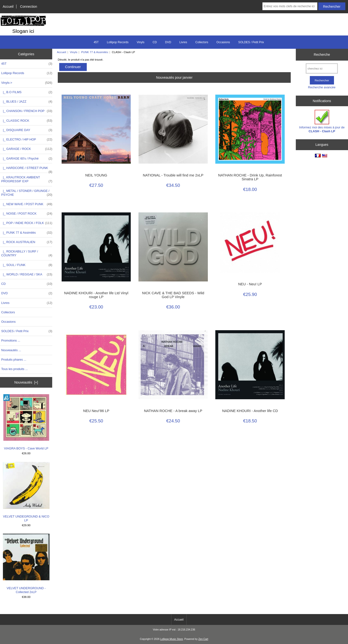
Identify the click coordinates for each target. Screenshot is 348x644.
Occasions (223, 42)
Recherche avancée (322, 87)
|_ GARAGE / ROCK (27, 149)
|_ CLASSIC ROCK (27, 121)
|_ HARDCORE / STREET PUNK (27, 169)
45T (96, 42)
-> (27, 83)
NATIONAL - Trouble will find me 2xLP (173, 175)
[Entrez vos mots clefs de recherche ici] (290, 6)
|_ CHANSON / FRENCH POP (27, 111)
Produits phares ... (14, 360)
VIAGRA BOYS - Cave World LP (26, 422)
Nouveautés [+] (26, 382)
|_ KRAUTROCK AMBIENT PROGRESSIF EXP (27, 179)
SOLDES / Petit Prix (251, 42)
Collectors (202, 42)
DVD (168, 42)
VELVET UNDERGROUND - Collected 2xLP (26, 564)
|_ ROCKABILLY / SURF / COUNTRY (27, 253)
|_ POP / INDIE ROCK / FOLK (27, 223)
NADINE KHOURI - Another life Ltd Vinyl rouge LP (96, 295)
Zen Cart (203, 639)
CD (155, 42)
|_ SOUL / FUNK (27, 265)
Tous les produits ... (14, 369)
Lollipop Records (118, 42)
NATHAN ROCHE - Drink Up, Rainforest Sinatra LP (250, 177)
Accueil (8, 7)
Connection (29, 7)
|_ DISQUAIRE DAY (27, 130)
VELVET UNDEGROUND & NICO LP (26, 492)
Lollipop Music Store (172, 639)
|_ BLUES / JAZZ (27, 102)
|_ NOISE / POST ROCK (27, 214)
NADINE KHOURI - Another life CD (250, 411)
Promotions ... (11, 340)
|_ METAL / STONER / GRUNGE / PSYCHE (27, 193)
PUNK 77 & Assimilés (95, 52)
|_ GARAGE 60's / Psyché (27, 159)
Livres (183, 42)
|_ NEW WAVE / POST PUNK (27, 204)
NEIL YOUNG (96, 175)
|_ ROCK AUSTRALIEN (27, 242)
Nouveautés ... (11, 350)
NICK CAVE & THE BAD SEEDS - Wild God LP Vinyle (173, 295)
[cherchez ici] (322, 68)
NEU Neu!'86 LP (96, 411)
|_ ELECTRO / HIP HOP (27, 140)
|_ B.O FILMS (27, 92)
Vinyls (74, 52)
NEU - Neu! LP (250, 284)
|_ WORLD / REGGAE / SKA (27, 274)
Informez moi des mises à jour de (322, 121)
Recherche (322, 55)
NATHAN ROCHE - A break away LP (173, 411)
